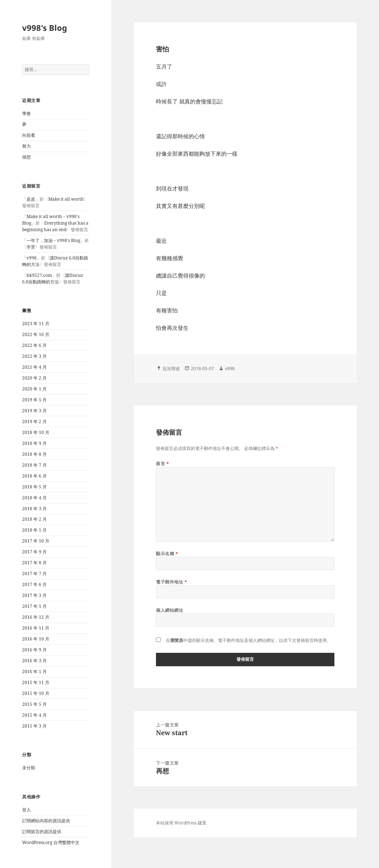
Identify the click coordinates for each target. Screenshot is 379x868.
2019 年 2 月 (34, 421)
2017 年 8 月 (34, 563)
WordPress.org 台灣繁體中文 (51, 842)
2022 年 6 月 (34, 345)
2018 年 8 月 (34, 454)
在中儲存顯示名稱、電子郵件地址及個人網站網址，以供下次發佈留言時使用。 (248, 640)
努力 (26, 146)
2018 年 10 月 (36, 432)
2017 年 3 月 (34, 595)
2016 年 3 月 (34, 661)
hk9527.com (39, 275)
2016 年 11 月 (36, 628)
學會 (26, 113)
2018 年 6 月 (34, 476)
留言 (162, 464)
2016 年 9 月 (34, 650)
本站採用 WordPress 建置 (181, 823)
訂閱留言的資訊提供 (42, 832)
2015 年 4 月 (34, 715)
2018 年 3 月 (34, 509)
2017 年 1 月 (34, 606)
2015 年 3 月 (34, 726)
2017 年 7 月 (34, 574)
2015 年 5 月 (34, 704)
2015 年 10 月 (36, 693)
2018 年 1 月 (34, 530)
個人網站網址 (170, 610)
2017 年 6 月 (34, 584)
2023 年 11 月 (36, 324)
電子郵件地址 (172, 582)
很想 (26, 157)
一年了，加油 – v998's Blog (53, 240)
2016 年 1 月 (34, 672)
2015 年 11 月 (36, 682)
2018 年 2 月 (34, 519)
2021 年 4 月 (34, 367)
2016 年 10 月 (36, 639)
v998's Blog (45, 28)
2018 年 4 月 (34, 498)
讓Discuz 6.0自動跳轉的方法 (53, 279)
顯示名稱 (167, 554)
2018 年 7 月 (34, 465)
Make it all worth (66, 199)
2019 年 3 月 (34, 411)
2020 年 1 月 (34, 389)
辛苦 (31, 247)
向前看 (29, 135)
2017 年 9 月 (34, 552)
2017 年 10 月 (36, 541)
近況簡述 (171, 369)
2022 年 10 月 (36, 334)
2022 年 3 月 (34, 356)
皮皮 (31, 199)
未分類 (29, 768)
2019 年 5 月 (34, 400)
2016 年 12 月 (36, 617)
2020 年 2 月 (34, 378)
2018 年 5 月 (34, 487)
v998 (32, 258)
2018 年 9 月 (34, 443)
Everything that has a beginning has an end (55, 226)
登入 (26, 810)
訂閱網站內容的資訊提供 (46, 821)
